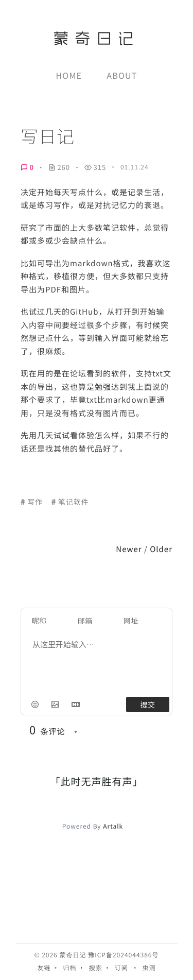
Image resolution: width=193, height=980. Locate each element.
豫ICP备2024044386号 (123, 955)
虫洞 (149, 968)
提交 (148, 704)
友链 (44, 968)
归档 (70, 968)
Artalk (113, 826)
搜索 (96, 968)
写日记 (48, 136)
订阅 (121, 968)
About (122, 75)
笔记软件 (74, 502)
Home (69, 75)
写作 (35, 502)
